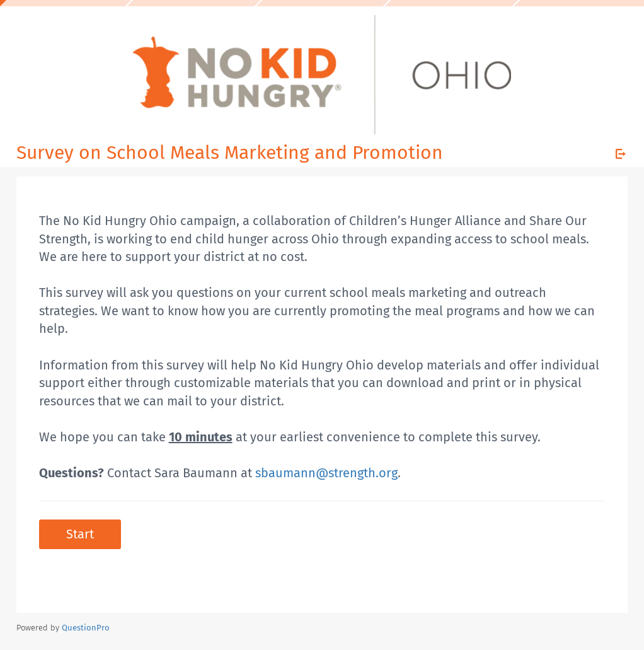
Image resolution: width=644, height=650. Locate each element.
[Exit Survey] (621, 154)
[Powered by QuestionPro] (86, 628)
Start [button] (80, 534)
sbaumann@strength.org (326, 473)
